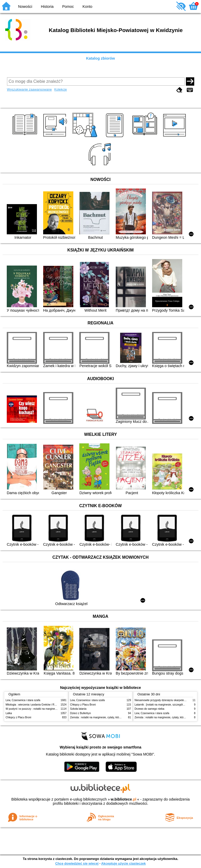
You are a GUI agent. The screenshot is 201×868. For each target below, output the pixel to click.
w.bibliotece (124, 799)
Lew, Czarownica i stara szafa (23, 700)
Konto (87, 7)
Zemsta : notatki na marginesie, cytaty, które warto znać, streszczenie (111, 717)
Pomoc (68, 7)
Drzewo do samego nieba (150, 709)
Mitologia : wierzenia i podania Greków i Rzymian (34, 705)
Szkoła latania (78, 709)
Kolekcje (61, 89)
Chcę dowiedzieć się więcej (77, 863)
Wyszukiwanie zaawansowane (30, 89)
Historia (47, 7)
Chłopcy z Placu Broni (19, 717)
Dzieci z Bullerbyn (81, 713)
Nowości (25, 7)
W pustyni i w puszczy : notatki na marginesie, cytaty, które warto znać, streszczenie (54, 709)
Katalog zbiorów (101, 58)
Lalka (9, 713)
